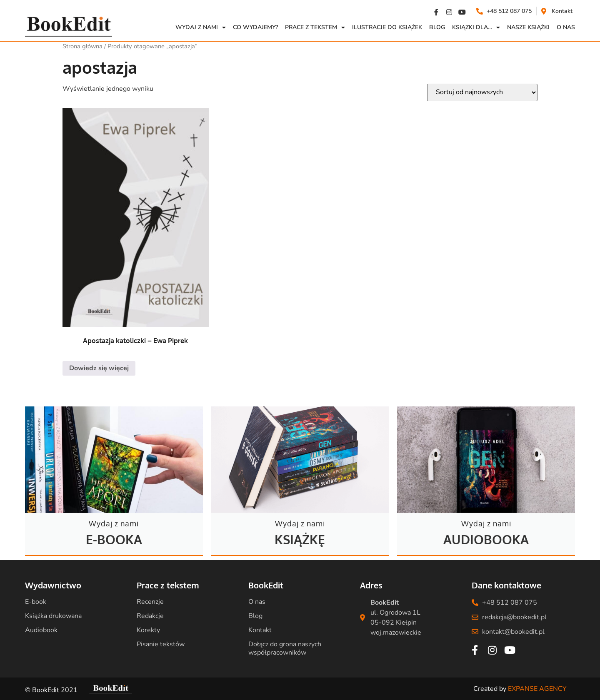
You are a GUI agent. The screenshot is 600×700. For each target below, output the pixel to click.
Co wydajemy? (255, 27)
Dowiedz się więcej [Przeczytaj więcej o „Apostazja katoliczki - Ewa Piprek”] (99, 368)
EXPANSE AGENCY (537, 689)
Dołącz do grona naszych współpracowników (285, 648)
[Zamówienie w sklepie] (482, 92)
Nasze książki (528, 27)
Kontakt (260, 630)
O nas (257, 602)
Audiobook (41, 630)
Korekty (148, 630)
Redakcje (150, 616)
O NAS (566, 27)
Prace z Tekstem (315, 27)
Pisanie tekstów (161, 644)
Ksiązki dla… (476, 27)
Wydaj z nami (201, 27)
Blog (437, 27)
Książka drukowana (53, 616)
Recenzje (150, 602)
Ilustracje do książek (387, 27)
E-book (36, 602)
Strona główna (82, 46)
